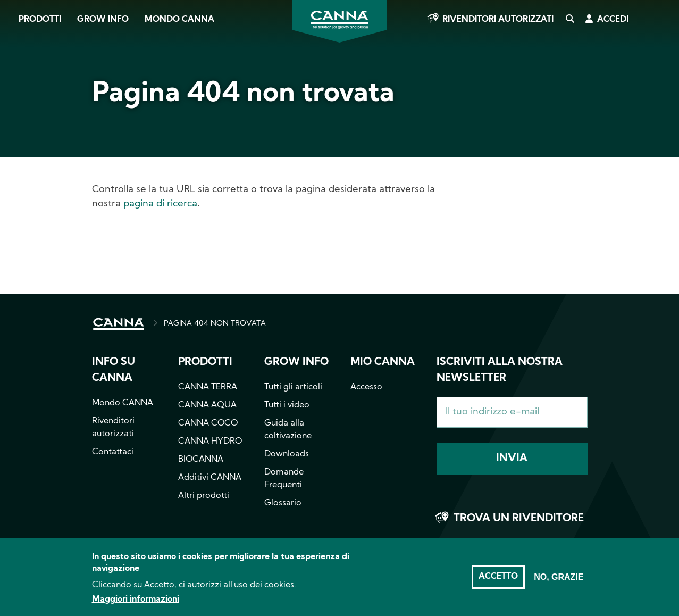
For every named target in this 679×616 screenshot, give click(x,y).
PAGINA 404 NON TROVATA (215, 324)
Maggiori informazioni (136, 605)
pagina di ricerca (160, 204)
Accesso (366, 387)
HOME (119, 324)
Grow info (296, 362)
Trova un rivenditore (519, 519)
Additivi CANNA (210, 478)
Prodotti (40, 20)
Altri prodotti (204, 496)
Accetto (498, 582)
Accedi (613, 20)
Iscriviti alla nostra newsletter (500, 370)
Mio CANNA (383, 362)
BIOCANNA (201, 460)
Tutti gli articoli (293, 387)
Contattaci (113, 452)
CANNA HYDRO (210, 442)
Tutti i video (287, 405)
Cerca (569, 20)
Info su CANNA (114, 370)
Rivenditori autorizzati (498, 20)
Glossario (283, 503)
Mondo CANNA (179, 20)
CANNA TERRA (208, 387)
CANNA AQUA (207, 405)
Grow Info (103, 20)
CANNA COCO (208, 423)
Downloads (287, 454)
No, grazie (559, 583)
